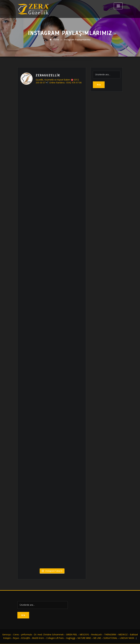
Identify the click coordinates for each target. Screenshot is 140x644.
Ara (99, 85)
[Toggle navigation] (118, 6)
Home (56, 39)
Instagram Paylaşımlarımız (77, 39)
